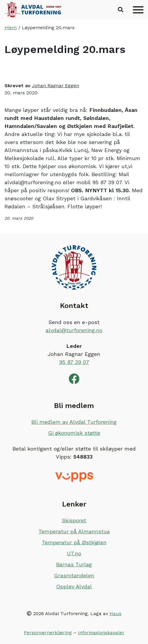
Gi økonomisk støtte (74, 433)
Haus (115, 613)
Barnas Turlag (74, 564)
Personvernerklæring (48, 633)
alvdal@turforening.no (74, 330)
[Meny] (138, 10)
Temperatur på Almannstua (74, 531)
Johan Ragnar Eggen (55, 86)
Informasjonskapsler (101, 633)
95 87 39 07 (74, 362)
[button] (121, 10)
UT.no (74, 553)
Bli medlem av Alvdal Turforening (74, 422)
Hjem (11, 28)
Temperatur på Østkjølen (74, 542)
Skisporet (74, 520)
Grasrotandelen (74, 575)
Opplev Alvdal (74, 586)
